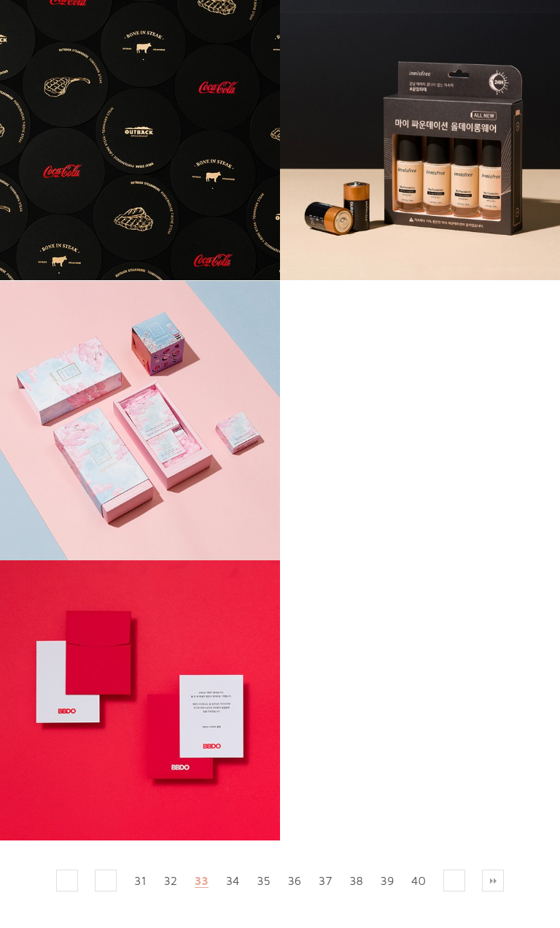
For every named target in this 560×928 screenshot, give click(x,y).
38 (356, 881)
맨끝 (493, 881)
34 (233, 881)
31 (140, 881)
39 (388, 881)
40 (419, 881)
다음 (454, 881)
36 (294, 881)
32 (170, 881)
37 (326, 881)
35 (263, 881)
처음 (67, 881)
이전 (106, 881)
